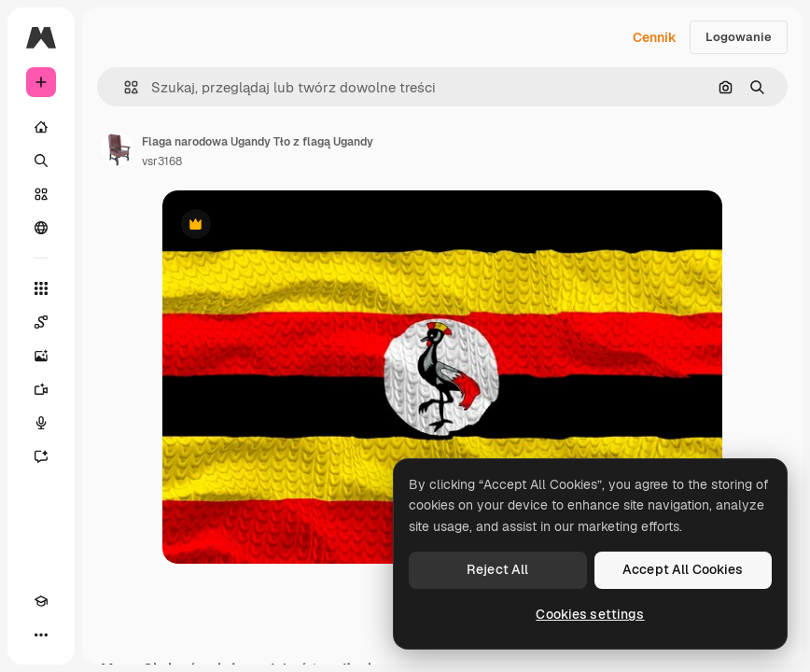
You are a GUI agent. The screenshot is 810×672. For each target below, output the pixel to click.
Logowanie (739, 37)
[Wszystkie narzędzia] (41, 288)
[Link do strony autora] (118, 149)
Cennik (655, 37)
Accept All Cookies (683, 569)
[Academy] (41, 601)
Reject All (497, 569)
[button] (124, 87)
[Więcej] (41, 635)
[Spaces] (41, 322)
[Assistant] (41, 456)
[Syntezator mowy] (41, 423)
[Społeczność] (41, 228)
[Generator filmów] (41, 389)
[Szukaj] (41, 161)
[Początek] (41, 127)
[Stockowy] (41, 194)
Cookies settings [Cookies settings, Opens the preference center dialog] (590, 614)
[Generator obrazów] (41, 356)
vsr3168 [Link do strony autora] (162, 161)
